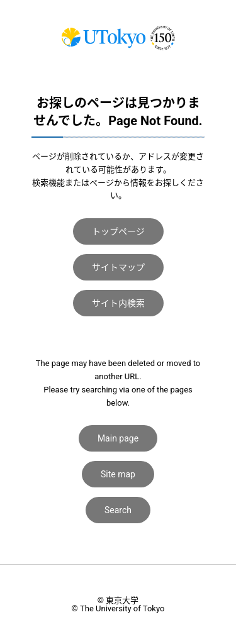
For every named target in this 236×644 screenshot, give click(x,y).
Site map (118, 474)
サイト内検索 (118, 303)
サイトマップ (118, 267)
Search (118, 510)
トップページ (118, 231)
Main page (118, 438)
